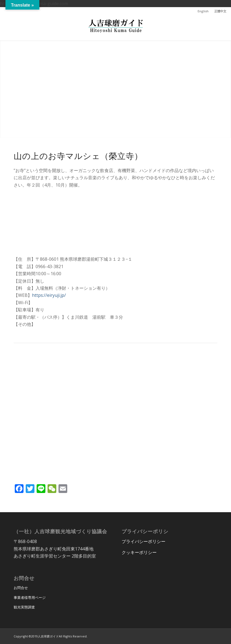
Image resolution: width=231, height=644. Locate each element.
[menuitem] (203, 11)
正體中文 (220, 11)
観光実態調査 (24, 607)
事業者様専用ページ (30, 597)
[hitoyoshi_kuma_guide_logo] (116, 28)
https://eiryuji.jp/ (49, 295)
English (203, 11)
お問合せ (21, 588)
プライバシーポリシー (144, 541)
